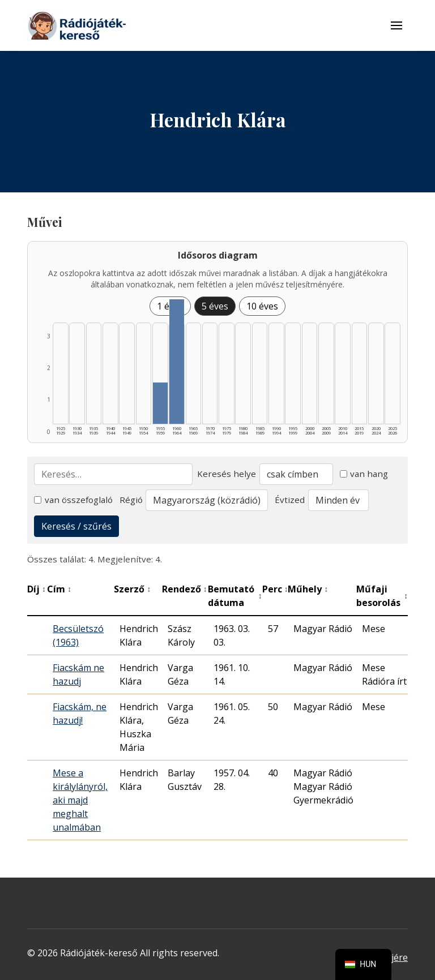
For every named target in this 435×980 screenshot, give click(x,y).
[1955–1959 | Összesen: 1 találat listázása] (160, 403)
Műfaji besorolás (382, 596)
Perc (275, 589)
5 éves (215, 306)
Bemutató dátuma (235, 596)
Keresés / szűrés (76, 526)
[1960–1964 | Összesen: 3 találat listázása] (177, 362)
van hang (364, 474)
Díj (37, 589)
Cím (59, 589)
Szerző (132, 589)
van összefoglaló (73, 500)
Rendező (185, 589)
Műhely (308, 589)
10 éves (262, 306)
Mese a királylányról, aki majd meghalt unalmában (80, 800)
